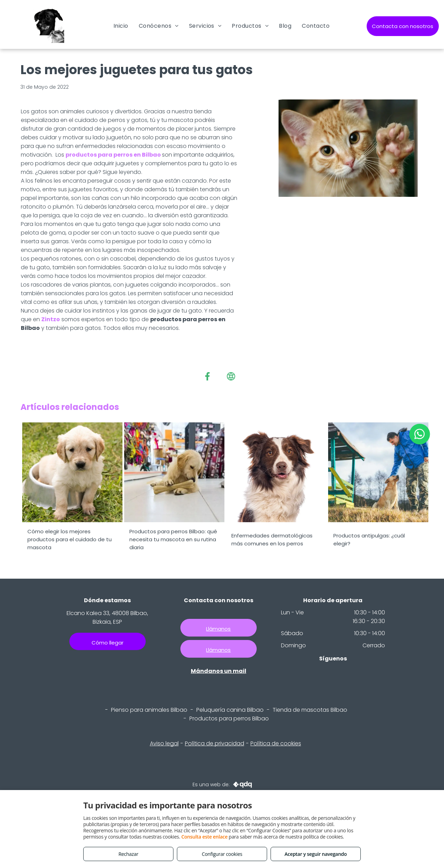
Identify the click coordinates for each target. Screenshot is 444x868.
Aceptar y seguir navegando (315, 854)
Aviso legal (164, 743)
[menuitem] (121, 26)
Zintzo (51, 319)
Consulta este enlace (204, 837)
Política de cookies (276, 743)
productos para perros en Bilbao (113, 155)
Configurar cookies (222, 854)
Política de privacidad (215, 743)
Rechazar (128, 854)
